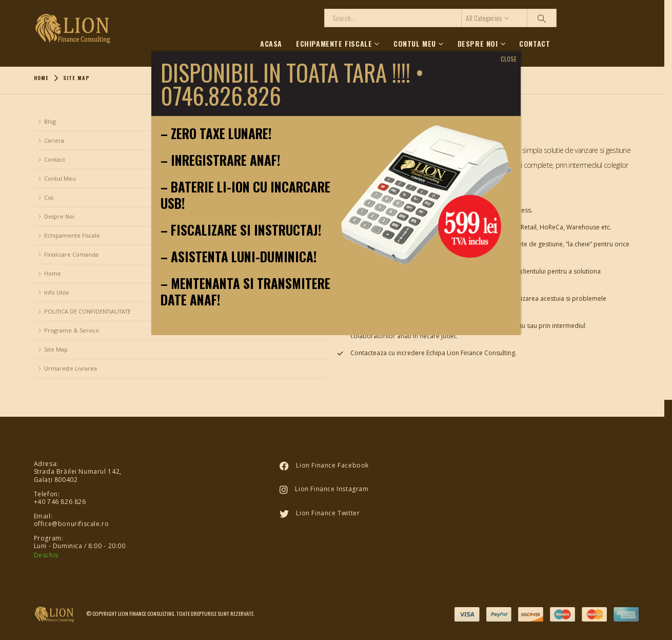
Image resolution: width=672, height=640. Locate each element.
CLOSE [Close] (509, 59)
